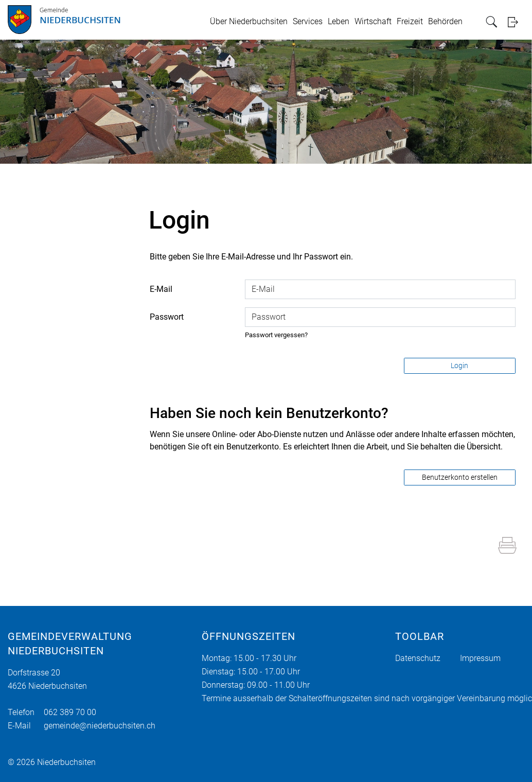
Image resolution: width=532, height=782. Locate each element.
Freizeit (410, 21)
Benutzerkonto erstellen (460, 477)
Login (516, 22)
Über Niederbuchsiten (249, 21)
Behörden (445, 21)
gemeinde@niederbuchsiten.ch (100, 726)
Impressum (480, 658)
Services (308, 21)
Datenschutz (418, 658)
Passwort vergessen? (276, 335)
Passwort (167, 317)
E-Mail (161, 289)
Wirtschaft (373, 21)
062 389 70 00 (70, 712)
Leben (339, 21)
